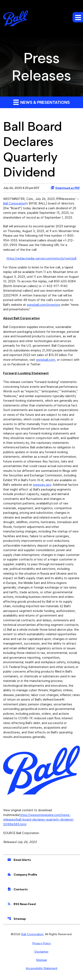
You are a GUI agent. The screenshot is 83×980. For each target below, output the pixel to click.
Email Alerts (19, 860)
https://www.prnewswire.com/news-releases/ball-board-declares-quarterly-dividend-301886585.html (39, 820)
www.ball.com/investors (43, 305)
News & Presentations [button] (41, 102)
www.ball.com (46, 360)
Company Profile (22, 874)
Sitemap (17, 919)
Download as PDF (65, 188)
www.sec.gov (42, 485)
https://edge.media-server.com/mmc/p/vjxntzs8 (42, 258)
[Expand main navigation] (78, 17)
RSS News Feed (22, 904)
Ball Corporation (14, 203)
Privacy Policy (42, 943)
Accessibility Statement (42, 968)
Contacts (17, 889)
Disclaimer (41, 952)
